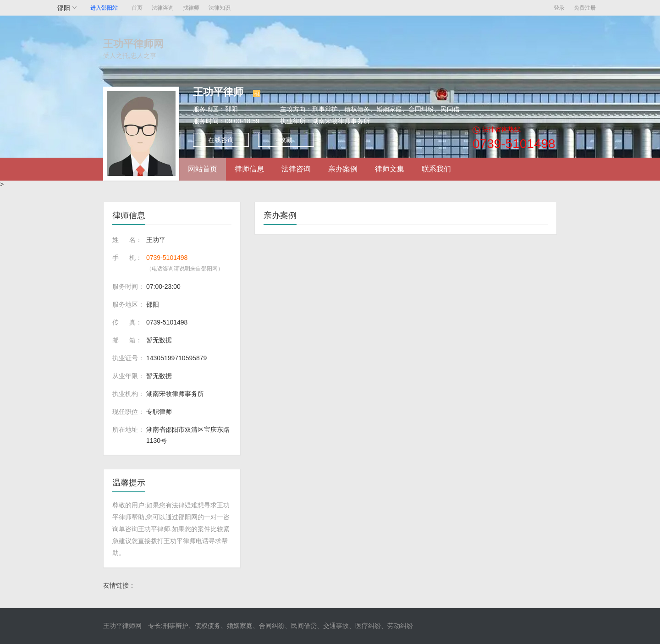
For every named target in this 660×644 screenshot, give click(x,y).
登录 (559, 8)
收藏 (286, 140)
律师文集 (390, 169)
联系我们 (436, 169)
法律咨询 (163, 8)
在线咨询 (221, 140)
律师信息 (249, 169)
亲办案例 (343, 169)
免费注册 (585, 8)
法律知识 (220, 8)
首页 (137, 8)
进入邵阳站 (104, 8)
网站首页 (203, 169)
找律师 (191, 8)
